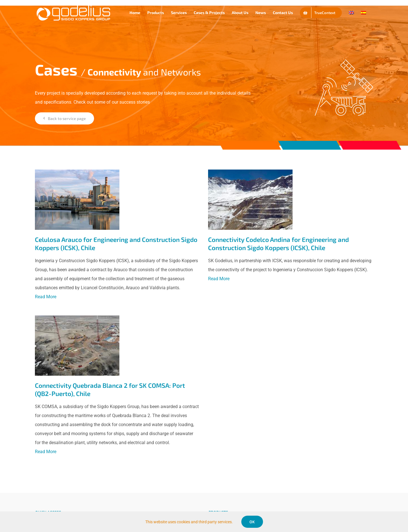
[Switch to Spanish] (364, 13)
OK (252, 522)
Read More (46, 297)
